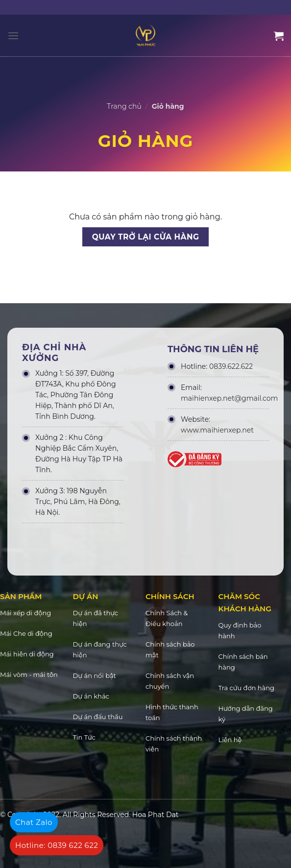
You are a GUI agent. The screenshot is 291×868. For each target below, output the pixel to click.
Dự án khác (91, 696)
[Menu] (13, 36)
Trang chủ (124, 106)
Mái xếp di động (25, 613)
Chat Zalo (34, 822)
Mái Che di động (26, 633)
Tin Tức (84, 737)
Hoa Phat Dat (156, 815)
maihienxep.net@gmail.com (229, 398)
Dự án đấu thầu (98, 717)
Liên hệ (230, 740)
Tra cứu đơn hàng (246, 688)
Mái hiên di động (27, 654)
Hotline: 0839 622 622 (57, 845)
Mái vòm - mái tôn (29, 675)
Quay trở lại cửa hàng (146, 237)
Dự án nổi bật (95, 675)
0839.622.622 (231, 366)
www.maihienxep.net (217, 430)
